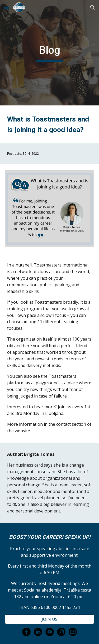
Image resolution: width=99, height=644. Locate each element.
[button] (6, 7)
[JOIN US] (50, 619)
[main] (50, 53)
